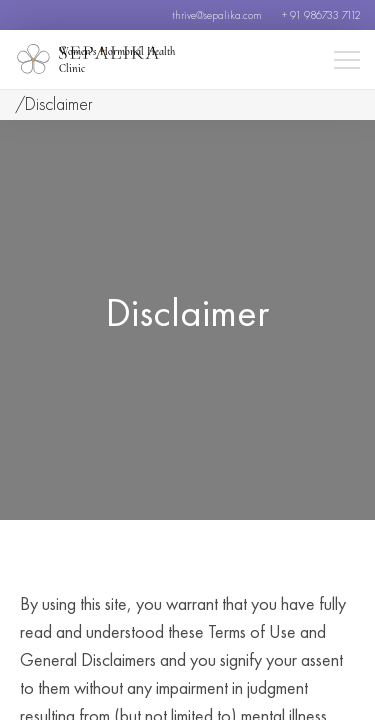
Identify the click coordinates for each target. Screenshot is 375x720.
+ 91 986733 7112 (321, 15)
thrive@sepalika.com (217, 15)
